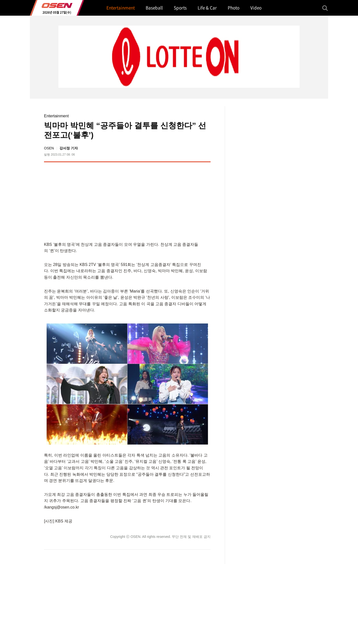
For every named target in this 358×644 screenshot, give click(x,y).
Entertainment (56, 116)
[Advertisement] (169, 201)
